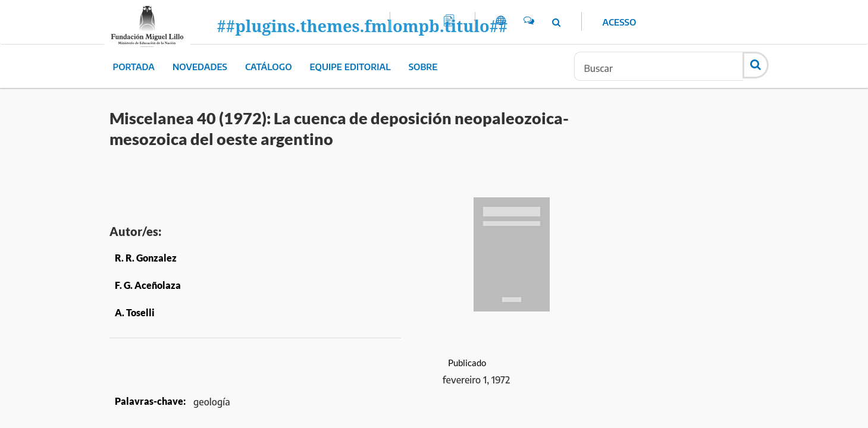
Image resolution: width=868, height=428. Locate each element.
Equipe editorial (350, 67)
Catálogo (269, 67)
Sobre (423, 67)
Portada (134, 67)
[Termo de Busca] (659, 66)
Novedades (200, 67)
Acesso (620, 22)
